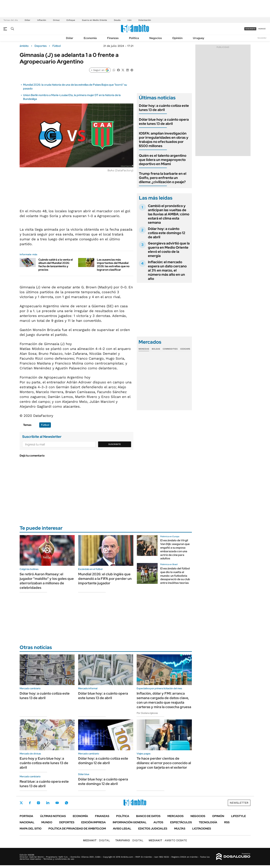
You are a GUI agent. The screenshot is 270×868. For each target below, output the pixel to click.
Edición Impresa (94, 822)
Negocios (156, 38)
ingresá (262, 29)
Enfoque (71, 20)
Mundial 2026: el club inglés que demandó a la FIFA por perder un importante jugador (105, 579)
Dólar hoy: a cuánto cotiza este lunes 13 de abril (164, 108)
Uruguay (199, 38)
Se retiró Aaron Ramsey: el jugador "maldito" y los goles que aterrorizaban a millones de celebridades (47, 581)
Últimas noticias (53, 816)
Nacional (27, 822)
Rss (227, 822)
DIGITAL (97, 840)
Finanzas (113, 38)
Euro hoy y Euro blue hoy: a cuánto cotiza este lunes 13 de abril (44, 763)
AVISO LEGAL (122, 829)
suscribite (250, 29)
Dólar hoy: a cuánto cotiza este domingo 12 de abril (167, 233)
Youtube (57, 803)
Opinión (177, 38)
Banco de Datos (148, 816)
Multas (180, 829)
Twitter (21, 803)
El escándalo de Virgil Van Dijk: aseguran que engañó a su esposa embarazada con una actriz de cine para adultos (175, 549)
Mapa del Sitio (31, 829)
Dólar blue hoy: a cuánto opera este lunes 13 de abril (164, 122)
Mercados (175, 816)
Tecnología (208, 822)
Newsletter (262, 38)
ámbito (24, 46)
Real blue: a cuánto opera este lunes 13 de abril (44, 784)
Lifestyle (238, 816)
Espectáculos (181, 822)
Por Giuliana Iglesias (147, 713)
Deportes (41, 46)
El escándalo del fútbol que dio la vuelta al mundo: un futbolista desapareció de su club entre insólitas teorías (175, 576)
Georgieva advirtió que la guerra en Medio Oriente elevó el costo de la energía (169, 250)
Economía (90, 38)
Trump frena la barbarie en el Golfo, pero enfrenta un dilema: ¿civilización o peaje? (163, 178)
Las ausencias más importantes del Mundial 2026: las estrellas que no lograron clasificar (113, 265)
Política (134, 38)
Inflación (42, 20)
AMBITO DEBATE (168, 840)
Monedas (144, 349)
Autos (158, 822)
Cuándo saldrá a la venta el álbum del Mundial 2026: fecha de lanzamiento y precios (56, 265)
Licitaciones (202, 829)
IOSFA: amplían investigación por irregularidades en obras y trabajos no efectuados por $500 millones (164, 140)
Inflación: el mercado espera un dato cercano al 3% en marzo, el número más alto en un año (167, 270)
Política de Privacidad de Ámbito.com (77, 829)
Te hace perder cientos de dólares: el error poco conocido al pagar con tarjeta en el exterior (164, 763)
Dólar (27, 20)
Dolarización (145, 20)
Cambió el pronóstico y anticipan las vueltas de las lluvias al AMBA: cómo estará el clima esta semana (169, 214)
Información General (130, 822)
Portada (26, 816)
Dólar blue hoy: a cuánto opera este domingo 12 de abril (103, 781)
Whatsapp (67, 803)
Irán (129, 20)
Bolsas (156, 349)
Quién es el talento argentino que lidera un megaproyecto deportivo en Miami (163, 160)
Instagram (38, 803)
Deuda (117, 20)
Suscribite (115, 444)
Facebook (30, 803)
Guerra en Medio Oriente (94, 20)
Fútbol (57, 46)
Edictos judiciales (153, 829)
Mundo (47, 822)
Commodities (170, 349)
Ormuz (56, 20)
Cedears (185, 349)
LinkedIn (48, 803)
